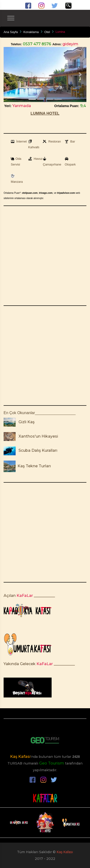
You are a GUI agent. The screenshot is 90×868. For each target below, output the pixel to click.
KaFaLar (24, 596)
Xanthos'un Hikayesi (37, 436)
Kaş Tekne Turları (34, 466)
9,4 (83, 106)
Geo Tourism (52, 763)
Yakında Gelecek (20, 664)
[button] (10, 74)
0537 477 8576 (36, 44)
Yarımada (21, 106)
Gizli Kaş (26, 422)
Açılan (10, 596)
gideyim (70, 44)
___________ (44, 596)
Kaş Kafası (20, 757)
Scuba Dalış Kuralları (37, 450)
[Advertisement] (45, 256)
